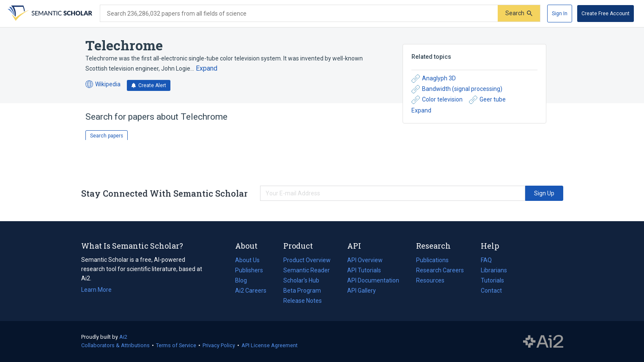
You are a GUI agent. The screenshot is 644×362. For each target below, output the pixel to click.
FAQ (486, 260)
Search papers (107, 136)
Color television (437, 100)
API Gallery (362, 291)
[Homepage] (49, 14)
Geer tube (487, 100)
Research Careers (440, 270)
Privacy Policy (219, 345)
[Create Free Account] (606, 14)
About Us (247, 260)
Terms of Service (176, 345)
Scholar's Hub (301, 280)
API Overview (365, 260)
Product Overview (307, 260)
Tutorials (492, 280)
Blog (244, 280)
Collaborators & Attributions (115, 345)
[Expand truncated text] (207, 69)
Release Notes (303, 301)
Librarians (494, 270)
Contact (491, 291)
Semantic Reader (307, 270)
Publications (432, 260)
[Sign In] (560, 14)
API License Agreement (270, 345)
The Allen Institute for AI (543, 342)
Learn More (96, 290)
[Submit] (519, 13)
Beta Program (302, 291)
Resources (430, 280)
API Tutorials (364, 270)
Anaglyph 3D (434, 79)
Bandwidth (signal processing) (457, 89)
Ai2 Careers (251, 291)
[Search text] (299, 14)
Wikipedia (103, 84)
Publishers (249, 270)
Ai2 (123, 337)
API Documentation (373, 280)
